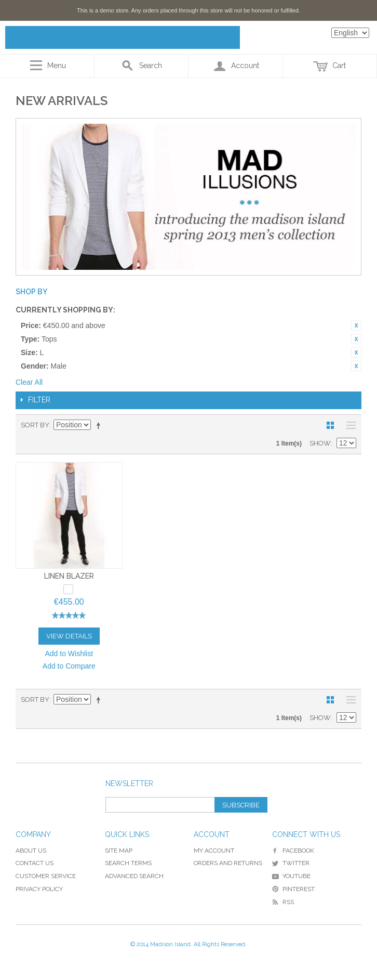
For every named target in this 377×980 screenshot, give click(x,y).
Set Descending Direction (100, 425)
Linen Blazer (69, 576)
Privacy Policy (39, 889)
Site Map (119, 851)
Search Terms (128, 863)
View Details (69, 636)
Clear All (29, 382)
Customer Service (46, 876)
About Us (31, 851)
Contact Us (35, 863)
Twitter (291, 863)
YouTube (291, 876)
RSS (283, 902)
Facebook (293, 851)
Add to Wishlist (69, 654)
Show (320, 443)
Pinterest (293, 889)
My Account (214, 851)
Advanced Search (134, 876)
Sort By (35, 425)
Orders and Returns (228, 863)
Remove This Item (356, 325)
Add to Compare (69, 666)
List (348, 425)
